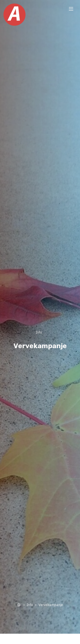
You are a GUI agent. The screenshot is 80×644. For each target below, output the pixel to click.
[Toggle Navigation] (71, 9)
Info (39, 332)
